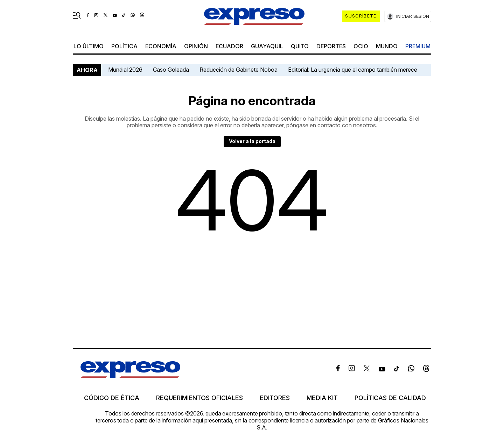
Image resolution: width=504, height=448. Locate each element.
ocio (361, 46)
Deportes (331, 46)
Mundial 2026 (125, 70)
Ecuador (229, 46)
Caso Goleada (171, 70)
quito (300, 46)
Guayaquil (267, 46)
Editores (275, 398)
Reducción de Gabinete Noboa (239, 70)
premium (418, 46)
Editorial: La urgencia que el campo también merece (353, 70)
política (124, 46)
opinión (196, 46)
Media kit (322, 398)
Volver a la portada (252, 141)
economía (161, 46)
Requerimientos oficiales (199, 398)
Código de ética (112, 398)
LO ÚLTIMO (89, 46)
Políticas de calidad (390, 398)
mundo (387, 46)
